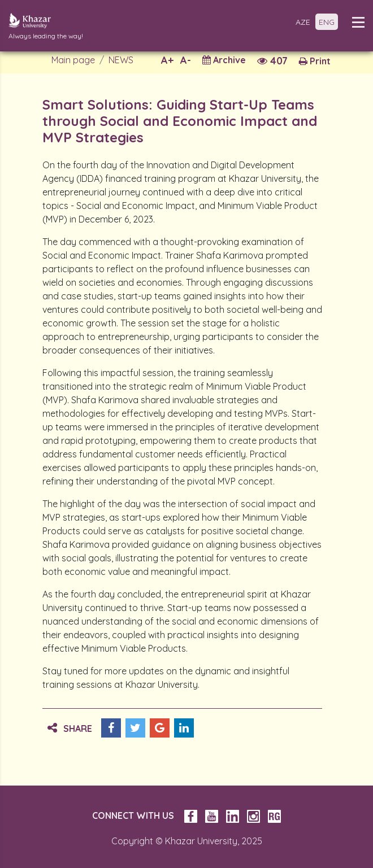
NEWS (121, 60)
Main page (73, 60)
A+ (167, 60)
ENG (327, 22)
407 (272, 61)
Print (315, 61)
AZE (303, 22)
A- (186, 60)
